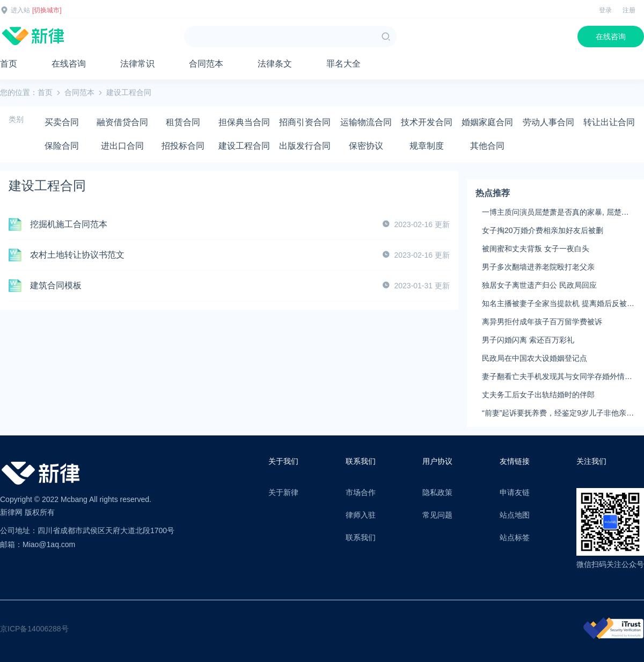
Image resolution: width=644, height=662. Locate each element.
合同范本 (206, 64)
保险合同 (62, 146)
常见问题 (437, 515)
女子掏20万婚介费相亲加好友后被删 (543, 230)
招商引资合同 (305, 122)
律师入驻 (361, 515)
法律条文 (275, 64)
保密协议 (366, 146)
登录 (605, 10)
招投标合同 (183, 146)
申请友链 (515, 492)
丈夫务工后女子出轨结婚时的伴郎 (538, 395)
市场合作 (361, 492)
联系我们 (361, 537)
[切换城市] (47, 10)
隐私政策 (437, 492)
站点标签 (515, 537)
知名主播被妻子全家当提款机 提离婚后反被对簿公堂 (558, 304)
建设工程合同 (244, 146)
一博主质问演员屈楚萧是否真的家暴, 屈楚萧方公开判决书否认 (555, 213)
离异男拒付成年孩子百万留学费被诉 (542, 322)
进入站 (20, 10)
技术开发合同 (427, 122)
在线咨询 (611, 37)
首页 (9, 64)
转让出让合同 (609, 122)
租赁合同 (183, 122)
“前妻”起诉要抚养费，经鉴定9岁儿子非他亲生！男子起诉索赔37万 (554, 413)
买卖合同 (62, 122)
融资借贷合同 (122, 122)
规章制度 (427, 146)
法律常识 (137, 64)
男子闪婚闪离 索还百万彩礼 (528, 340)
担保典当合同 (244, 122)
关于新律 (283, 492)
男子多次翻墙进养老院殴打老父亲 (538, 267)
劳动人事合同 (548, 122)
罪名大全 (343, 64)
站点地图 (515, 515)
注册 (629, 10)
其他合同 (487, 146)
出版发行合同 (305, 146)
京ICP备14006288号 (34, 629)
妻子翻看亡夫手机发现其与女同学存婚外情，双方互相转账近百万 (557, 377)
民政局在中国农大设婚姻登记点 (535, 358)
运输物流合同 (366, 122)
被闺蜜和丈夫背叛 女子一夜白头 (536, 249)
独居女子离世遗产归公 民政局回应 (539, 285)
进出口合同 (122, 146)
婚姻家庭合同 (487, 122)
